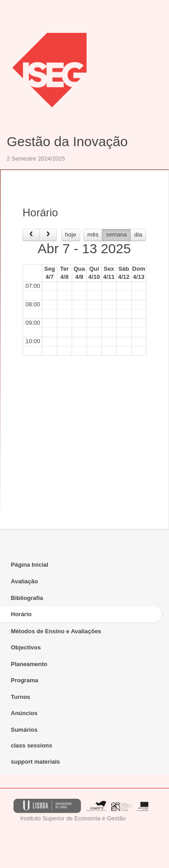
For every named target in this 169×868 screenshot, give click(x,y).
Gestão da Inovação (67, 141)
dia (138, 235)
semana (116, 235)
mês (93, 235)
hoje (71, 235)
